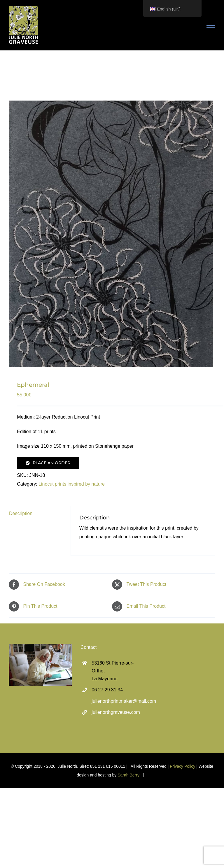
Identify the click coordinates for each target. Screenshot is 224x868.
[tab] (36, 514)
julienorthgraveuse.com (116, 712)
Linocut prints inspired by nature (72, 484)
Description (21, 513)
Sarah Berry (128, 775)
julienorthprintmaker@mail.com (118, 701)
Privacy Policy (182, 766)
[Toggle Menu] (211, 25)
